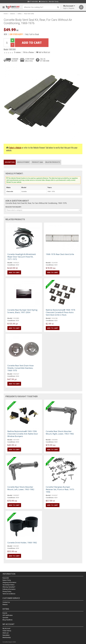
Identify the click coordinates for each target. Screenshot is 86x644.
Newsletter (6, 635)
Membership (7, 637)
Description (10, 162)
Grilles (20, 14)
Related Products (53, 162)
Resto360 (6, 578)
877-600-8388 (33, 2)
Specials (5, 618)
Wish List (6, 633)
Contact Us (43, 2)
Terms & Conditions (9, 594)
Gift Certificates (8, 615)
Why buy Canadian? (9, 587)
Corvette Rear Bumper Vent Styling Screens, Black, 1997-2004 (22, 311)
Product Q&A (37, 162)
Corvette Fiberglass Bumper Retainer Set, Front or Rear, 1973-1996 (60, 489)
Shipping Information (9, 582)
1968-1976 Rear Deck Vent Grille (60, 254)
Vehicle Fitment (23, 162)
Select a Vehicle (15, 148)
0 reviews (17, 52)
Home (6, 14)
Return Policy (7, 580)
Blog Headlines (8, 620)
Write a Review (29, 52)
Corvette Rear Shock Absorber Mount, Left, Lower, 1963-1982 (21, 488)
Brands (5, 613)
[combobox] (43, 210)
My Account (6, 628)
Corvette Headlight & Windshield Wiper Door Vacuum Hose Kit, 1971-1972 (22, 257)
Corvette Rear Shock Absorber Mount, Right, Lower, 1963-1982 (60, 432)
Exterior (13, 14)
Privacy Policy (7, 591)
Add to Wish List (43, 52)
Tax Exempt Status (8, 585)
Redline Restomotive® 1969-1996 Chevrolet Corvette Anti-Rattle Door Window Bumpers (23, 434)
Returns (5, 604)
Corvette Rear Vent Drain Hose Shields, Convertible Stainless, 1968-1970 (20, 368)
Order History (7, 631)
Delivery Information (9, 589)
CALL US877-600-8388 (45, 60)
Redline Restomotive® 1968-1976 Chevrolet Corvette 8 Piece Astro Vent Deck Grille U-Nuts (61, 312)
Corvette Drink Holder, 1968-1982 (22, 543)
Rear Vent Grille (29, 14)
